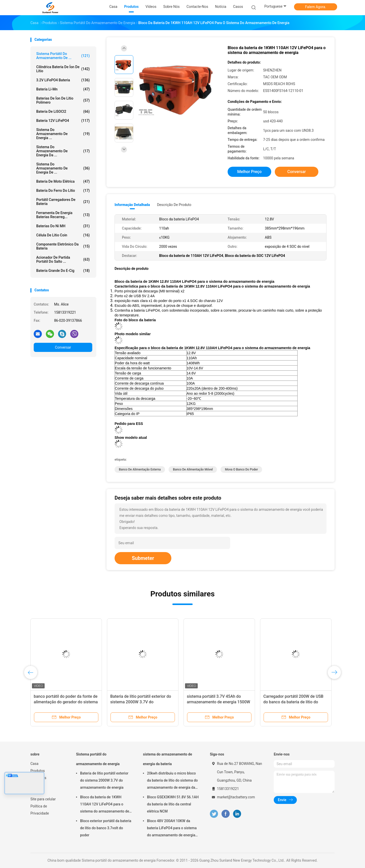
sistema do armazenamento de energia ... (63, 134)
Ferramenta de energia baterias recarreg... (63, 215)
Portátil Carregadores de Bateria (63, 202)
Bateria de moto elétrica (63, 181)
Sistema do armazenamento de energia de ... (63, 168)
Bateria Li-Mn (63, 89)
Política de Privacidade (40, 810)
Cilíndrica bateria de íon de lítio (63, 69)
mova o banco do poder (241, 469)
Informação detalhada (132, 205)
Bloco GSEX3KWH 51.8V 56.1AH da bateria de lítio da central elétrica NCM (173, 804)
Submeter (143, 558)
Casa (34, 764)
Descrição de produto (174, 205)
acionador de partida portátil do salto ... (63, 259)
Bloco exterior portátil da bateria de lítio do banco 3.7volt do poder (106, 828)
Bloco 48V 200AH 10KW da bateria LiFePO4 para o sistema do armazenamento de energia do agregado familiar (172, 829)
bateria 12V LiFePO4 (63, 121)
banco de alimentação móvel (193, 469)
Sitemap (37, 792)
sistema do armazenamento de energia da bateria (168, 759)
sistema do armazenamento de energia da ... (63, 151)
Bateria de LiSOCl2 (63, 111)
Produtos (38, 771)
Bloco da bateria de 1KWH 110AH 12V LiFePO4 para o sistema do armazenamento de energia (105, 805)
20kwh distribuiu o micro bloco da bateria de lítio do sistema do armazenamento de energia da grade (172, 781)
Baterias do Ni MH (63, 226)
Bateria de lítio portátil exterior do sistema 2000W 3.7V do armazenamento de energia (141, 702)
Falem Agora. (316, 7)
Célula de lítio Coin (63, 235)
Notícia (36, 785)
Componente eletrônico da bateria (63, 246)
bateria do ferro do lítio (63, 191)
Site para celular (43, 799)
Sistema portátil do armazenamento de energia (98, 759)
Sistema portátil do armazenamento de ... (63, 56)
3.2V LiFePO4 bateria (63, 80)
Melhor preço (249, 172)
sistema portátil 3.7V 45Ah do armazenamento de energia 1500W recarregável (218, 702)
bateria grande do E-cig (63, 271)
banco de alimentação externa (140, 469)
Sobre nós (38, 778)
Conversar (63, 347)
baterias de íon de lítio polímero (63, 100)
